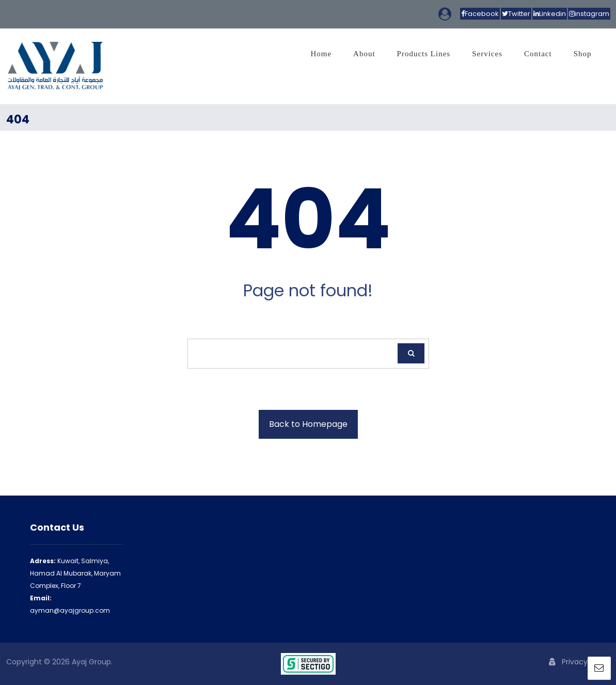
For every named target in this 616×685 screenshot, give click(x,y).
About (364, 54)
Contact (538, 54)
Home (321, 54)
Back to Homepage (308, 424)
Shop (583, 54)
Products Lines (424, 54)
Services (487, 54)
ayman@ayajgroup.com (70, 610)
